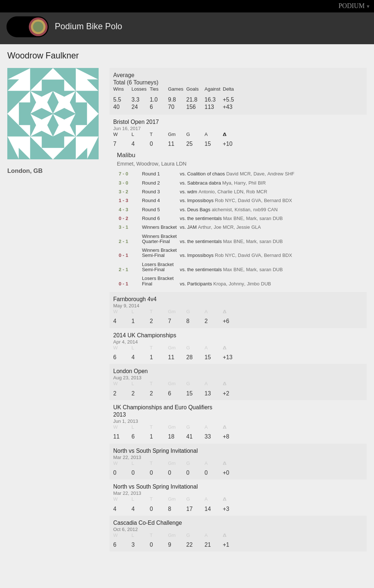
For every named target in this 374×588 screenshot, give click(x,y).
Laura (168, 164)
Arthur (204, 227)
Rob (251, 192)
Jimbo (253, 284)
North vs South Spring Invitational (155, 451)
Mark (251, 219)
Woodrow (147, 164)
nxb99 (259, 210)
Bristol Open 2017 (136, 122)
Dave (259, 174)
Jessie (243, 227)
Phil (252, 183)
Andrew (275, 174)
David (232, 174)
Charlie (225, 192)
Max (228, 219)
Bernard (272, 201)
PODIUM (352, 6)
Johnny (236, 284)
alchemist (222, 210)
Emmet (125, 164)
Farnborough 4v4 (135, 299)
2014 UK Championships (145, 335)
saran (265, 219)
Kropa (220, 284)
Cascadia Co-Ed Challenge (148, 523)
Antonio (207, 192)
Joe (217, 227)
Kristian (242, 210)
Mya (227, 183)
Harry (240, 183)
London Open (131, 371)
